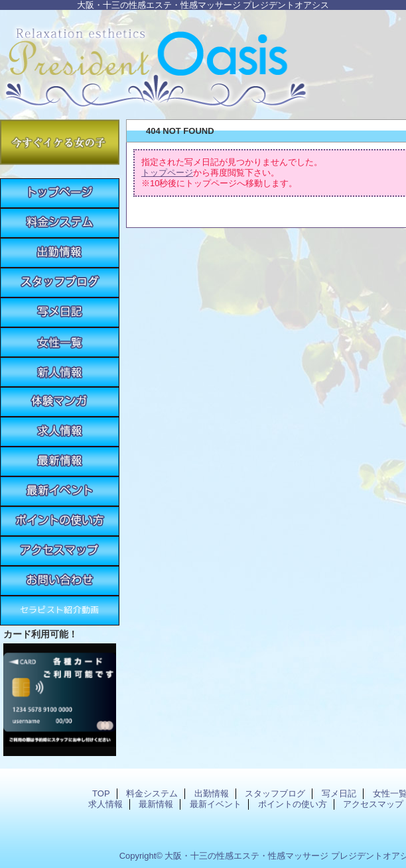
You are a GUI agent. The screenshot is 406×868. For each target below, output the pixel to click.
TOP (60, 193)
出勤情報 (60, 253)
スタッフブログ (60, 283)
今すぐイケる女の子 (60, 142)
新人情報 (60, 372)
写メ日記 (60, 312)
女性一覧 (60, 342)
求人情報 (60, 432)
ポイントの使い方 (60, 521)
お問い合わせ (60, 581)
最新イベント (60, 491)
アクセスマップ (60, 551)
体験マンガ (60, 402)
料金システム (60, 223)
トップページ (167, 173)
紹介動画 (60, 611)
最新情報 (60, 461)
